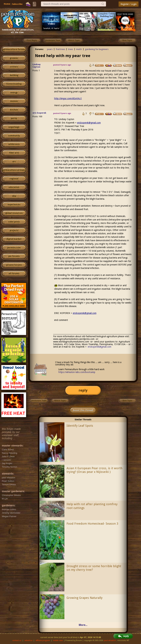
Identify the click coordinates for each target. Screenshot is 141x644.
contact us (17, 640)
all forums (14, 274)
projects (14, 230)
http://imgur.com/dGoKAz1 (68, 98)
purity (14, 118)
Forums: (40, 49)
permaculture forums (14, 49)
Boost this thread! (83, 410)
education (14, 187)
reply (83, 390)
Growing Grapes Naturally (85, 598)
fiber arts (14, 153)
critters (14, 67)
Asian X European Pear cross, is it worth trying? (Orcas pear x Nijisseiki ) (94, 470)
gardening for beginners (97, 49)
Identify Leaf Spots (80, 426)
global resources (14, 213)
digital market (14, 239)
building (14, 75)
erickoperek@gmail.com (89, 123)
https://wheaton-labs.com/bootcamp (77, 372)
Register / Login (129, 4)
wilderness (14, 144)
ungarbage (14, 127)
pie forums (14, 256)
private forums (14, 265)
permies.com (14, 248)
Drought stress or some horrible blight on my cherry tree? (94, 568)
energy (14, 93)
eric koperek (39, 113)
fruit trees (60, 49)
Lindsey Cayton (37, 66)
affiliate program (43, 640)
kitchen (14, 110)
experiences (14, 205)
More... (83, 625)
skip (14, 196)
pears (50, 49)
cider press (14, 222)
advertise (28, 640)
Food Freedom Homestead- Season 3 (92, 524)
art (14, 162)
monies (14, 101)
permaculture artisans (14, 170)
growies (14, 58)
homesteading (14, 84)
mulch (79, 49)
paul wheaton (110, 640)
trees (71, 49)
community (14, 136)
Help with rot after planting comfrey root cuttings (92, 506)
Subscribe (17, 4)
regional (14, 179)
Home (7, 4)
